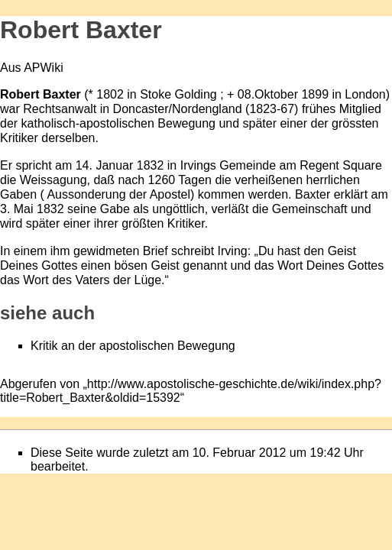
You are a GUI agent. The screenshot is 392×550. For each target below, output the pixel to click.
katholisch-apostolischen (88, 123)
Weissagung (53, 180)
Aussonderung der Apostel (117, 194)
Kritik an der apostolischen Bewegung (133, 346)
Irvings (198, 165)
